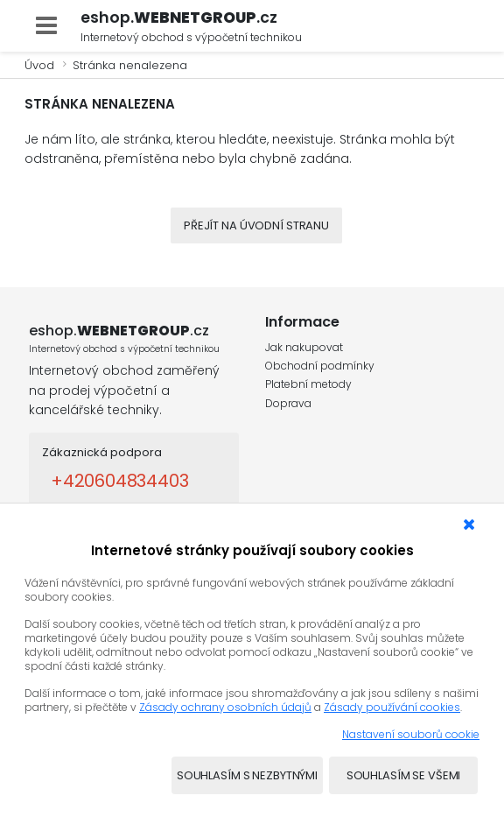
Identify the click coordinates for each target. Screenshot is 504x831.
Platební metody (308, 384)
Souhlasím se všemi (404, 775)
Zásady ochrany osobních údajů (225, 707)
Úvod (39, 65)
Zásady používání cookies (392, 707)
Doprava (288, 403)
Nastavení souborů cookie (411, 734)
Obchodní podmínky (320, 366)
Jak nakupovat (304, 347)
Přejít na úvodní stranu (256, 225)
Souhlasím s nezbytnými (247, 775)
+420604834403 (119, 481)
